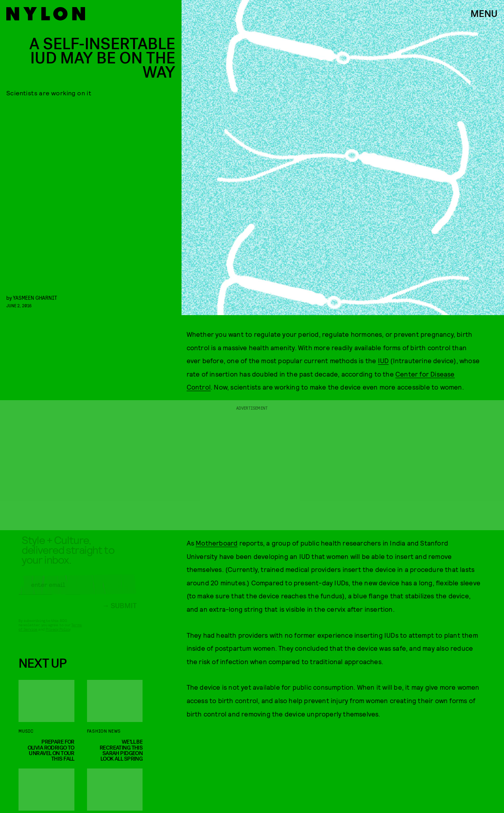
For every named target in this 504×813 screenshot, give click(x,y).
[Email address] (78, 591)
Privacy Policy (58, 635)
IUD (384, 360)
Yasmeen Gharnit (35, 298)
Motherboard (217, 543)
